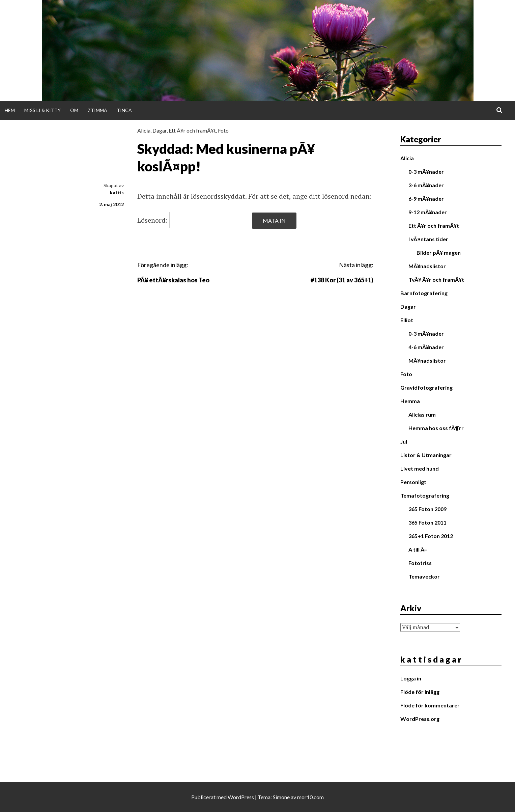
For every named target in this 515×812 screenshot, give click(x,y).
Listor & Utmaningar (426, 455)
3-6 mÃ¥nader (426, 185)
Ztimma (97, 110)
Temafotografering (425, 495)
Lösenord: (194, 220)
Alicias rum (422, 414)
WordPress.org (420, 719)
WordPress (241, 797)
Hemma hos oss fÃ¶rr (436, 428)
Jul (404, 441)
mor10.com (310, 797)
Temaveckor (424, 576)
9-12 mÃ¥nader (428, 212)
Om (74, 110)
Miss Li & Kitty (42, 110)
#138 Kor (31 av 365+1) (342, 280)
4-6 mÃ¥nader (426, 347)
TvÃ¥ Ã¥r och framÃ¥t (436, 279)
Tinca (124, 110)
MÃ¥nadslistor (427, 266)
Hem (10, 110)
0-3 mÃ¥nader (426, 172)
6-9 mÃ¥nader (426, 199)
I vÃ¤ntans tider (428, 239)
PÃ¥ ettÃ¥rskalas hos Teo (173, 280)
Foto (223, 130)
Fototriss (420, 563)
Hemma (410, 401)
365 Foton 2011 (427, 522)
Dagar (160, 130)
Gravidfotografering (426, 387)
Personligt (413, 482)
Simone (281, 797)
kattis (117, 192)
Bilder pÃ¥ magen (439, 253)
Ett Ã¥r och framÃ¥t (192, 130)
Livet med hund (420, 468)
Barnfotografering (424, 293)
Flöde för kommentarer (430, 705)
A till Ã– (418, 549)
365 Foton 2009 (427, 509)
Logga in (411, 678)
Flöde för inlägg (420, 692)
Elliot (407, 320)
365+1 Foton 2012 (431, 536)
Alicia (144, 130)
